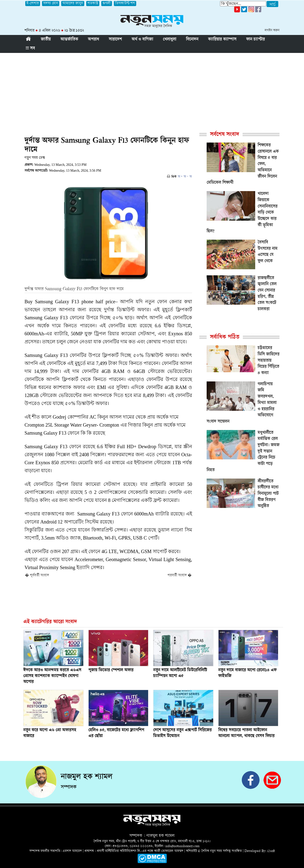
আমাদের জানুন (73, 4)
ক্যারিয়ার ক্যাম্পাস (222, 40)
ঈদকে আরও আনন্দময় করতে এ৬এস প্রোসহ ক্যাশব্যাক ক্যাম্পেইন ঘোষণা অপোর (52, 676)
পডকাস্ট (93, 4)
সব (30, 49)
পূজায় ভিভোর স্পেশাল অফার (111, 670)
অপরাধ (93, 40)
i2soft (271, 851)
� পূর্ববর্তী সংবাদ (37, 576)
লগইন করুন (272, 30)
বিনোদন (192, 40)
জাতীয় (46, 40)
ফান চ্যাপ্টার (256, 40)
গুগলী (107, 4)
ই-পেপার (33, 4)
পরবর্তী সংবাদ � (180, 576)
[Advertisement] (152, 89)
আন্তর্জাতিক (69, 40)
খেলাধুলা (170, 40)
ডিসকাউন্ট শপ (125, 4)
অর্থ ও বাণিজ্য (142, 40)
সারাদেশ (115, 40)
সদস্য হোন (51, 4)
